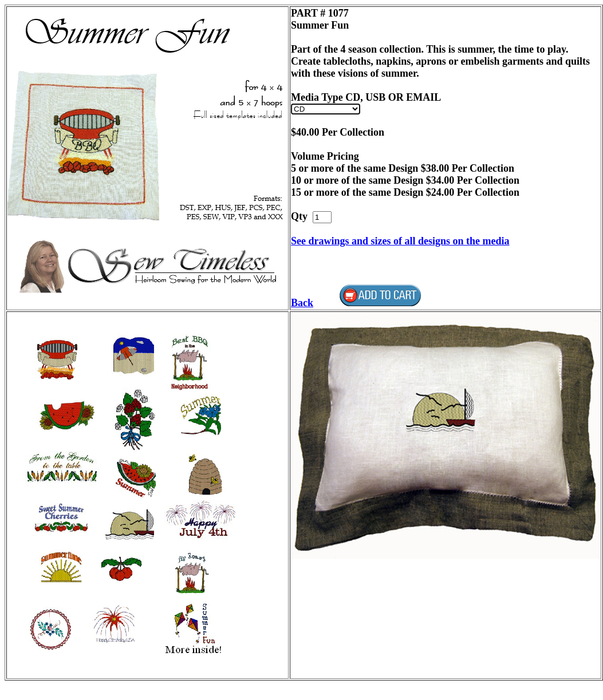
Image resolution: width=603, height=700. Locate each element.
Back (302, 303)
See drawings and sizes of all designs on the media (400, 241)
